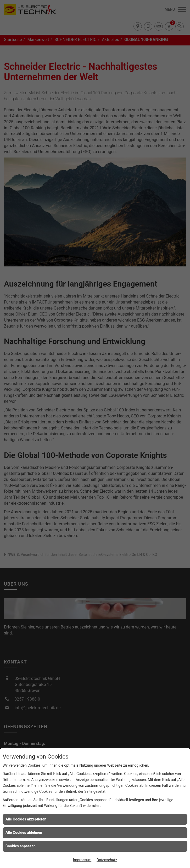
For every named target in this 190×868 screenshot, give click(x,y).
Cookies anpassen (21, 846)
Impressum (82, 860)
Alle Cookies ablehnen (24, 832)
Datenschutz (107, 860)
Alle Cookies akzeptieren (26, 819)
